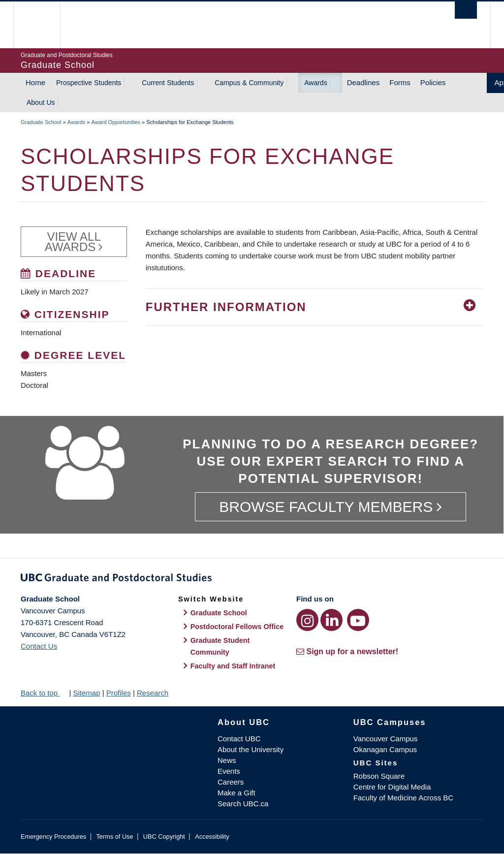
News (227, 760)
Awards (315, 83)
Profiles (119, 693)
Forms (400, 82)
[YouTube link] (358, 620)
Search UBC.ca (243, 804)
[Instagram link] (307, 620)
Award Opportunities (116, 122)
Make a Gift (236, 793)
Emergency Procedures (53, 837)
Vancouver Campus (386, 739)
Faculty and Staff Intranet (233, 666)
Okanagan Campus (385, 749)
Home (35, 82)
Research (153, 693)
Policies (433, 82)
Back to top (44, 693)
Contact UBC (239, 739)
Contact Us (39, 646)
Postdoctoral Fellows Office (237, 627)
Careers (231, 782)
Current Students (168, 83)
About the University (251, 749)
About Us (41, 102)
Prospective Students (89, 83)
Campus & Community (249, 83)
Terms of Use (114, 837)
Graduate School (41, 122)
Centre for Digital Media (392, 787)
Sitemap (86, 693)
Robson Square (379, 776)
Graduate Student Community (220, 646)
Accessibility (212, 837)
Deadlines (363, 82)
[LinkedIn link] (331, 620)
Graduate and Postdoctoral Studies (252, 579)
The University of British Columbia (44, 25)
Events (229, 771)
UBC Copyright (164, 837)
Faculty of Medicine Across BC (403, 798)
